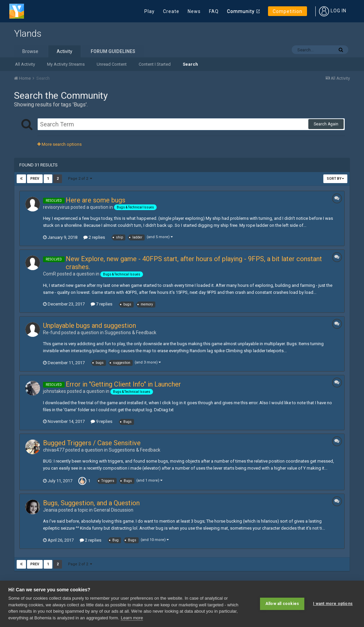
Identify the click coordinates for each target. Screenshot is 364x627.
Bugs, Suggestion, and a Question (91, 503)
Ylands (28, 34)
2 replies (94, 237)
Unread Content (112, 64)
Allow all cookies (282, 604)
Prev (35, 179)
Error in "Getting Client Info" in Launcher (123, 384)
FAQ (214, 11)
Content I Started (155, 64)
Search (190, 64)
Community (241, 11)
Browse (30, 51)
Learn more (132, 618)
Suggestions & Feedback (130, 333)
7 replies (101, 304)
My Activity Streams (66, 64)
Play (149, 11)
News (194, 11)
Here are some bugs (95, 200)
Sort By (335, 179)
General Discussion (113, 510)
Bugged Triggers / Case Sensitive (92, 443)
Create (171, 11)
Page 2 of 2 (80, 179)
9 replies (101, 421)
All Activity (25, 64)
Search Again (326, 124)
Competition (287, 11)
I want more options (333, 604)
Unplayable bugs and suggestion (89, 326)
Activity (64, 51)
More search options (59, 144)
